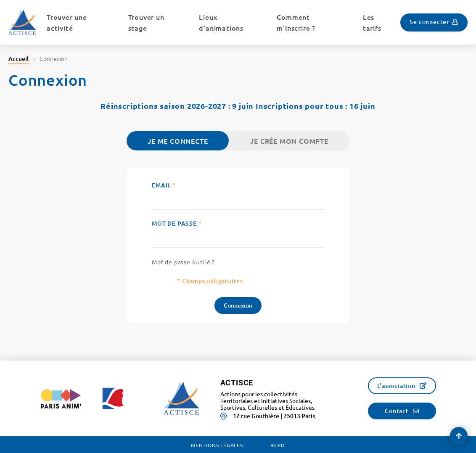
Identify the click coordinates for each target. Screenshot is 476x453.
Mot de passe (177, 223)
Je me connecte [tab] (178, 141)
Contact (397, 411)
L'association (396, 386)
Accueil (19, 59)
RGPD (278, 445)
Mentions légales (217, 445)
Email (164, 185)
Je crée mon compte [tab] (289, 141)
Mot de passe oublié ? (183, 262)
